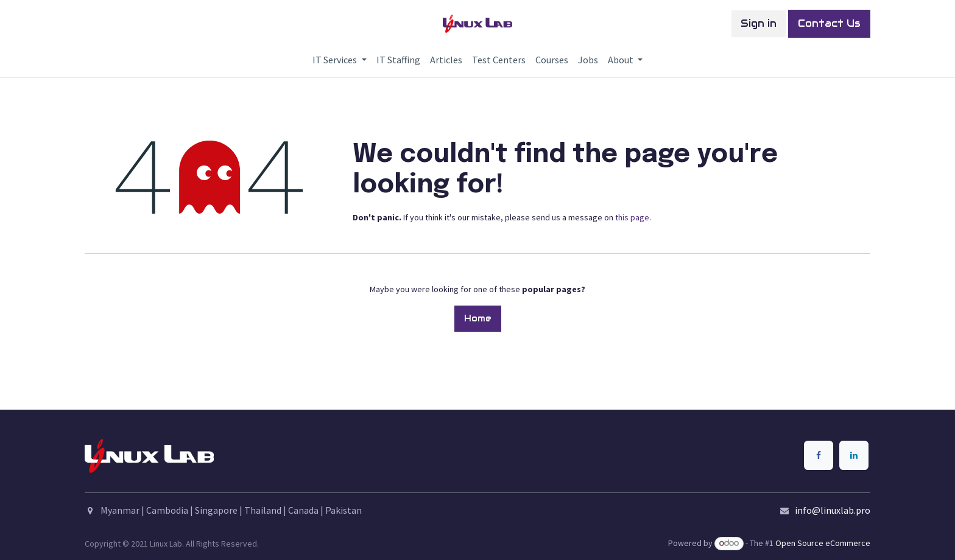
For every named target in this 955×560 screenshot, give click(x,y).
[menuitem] (339, 60)
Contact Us (829, 23)
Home (478, 318)
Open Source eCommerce (823, 543)
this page (632, 217)
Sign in (759, 23)
